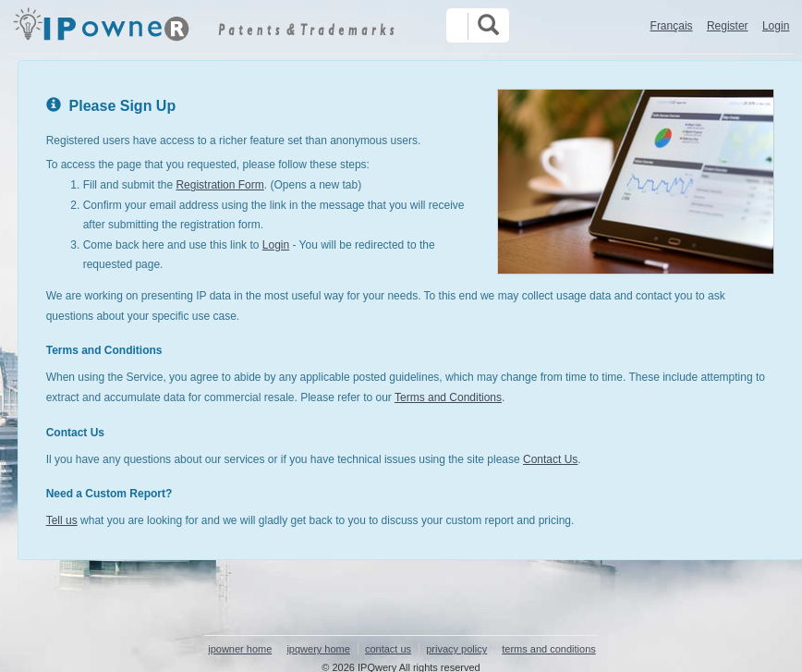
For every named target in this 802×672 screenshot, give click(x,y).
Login (776, 26)
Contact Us (550, 459)
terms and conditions (549, 649)
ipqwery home (318, 649)
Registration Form (219, 185)
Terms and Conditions (448, 397)
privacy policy (456, 649)
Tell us (62, 520)
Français (672, 26)
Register (728, 26)
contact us (388, 649)
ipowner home (240, 649)
